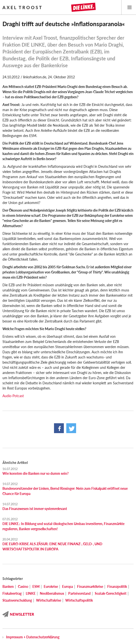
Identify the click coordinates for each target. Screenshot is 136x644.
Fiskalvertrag (12, 593)
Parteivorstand (79, 593)
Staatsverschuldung (17, 600)
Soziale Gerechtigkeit (111, 593)
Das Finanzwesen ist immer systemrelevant (35, 509)
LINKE (31, 593)
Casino (23, 586)
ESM (36, 586)
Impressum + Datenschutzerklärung (33, 637)
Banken (8, 586)
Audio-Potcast (13, 396)
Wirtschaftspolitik (79, 600)
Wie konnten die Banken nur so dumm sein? (35, 473)
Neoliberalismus (52, 593)
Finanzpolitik (117, 586)
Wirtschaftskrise (49, 600)
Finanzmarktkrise (90, 586)
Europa (68, 586)
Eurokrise (51, 586)
